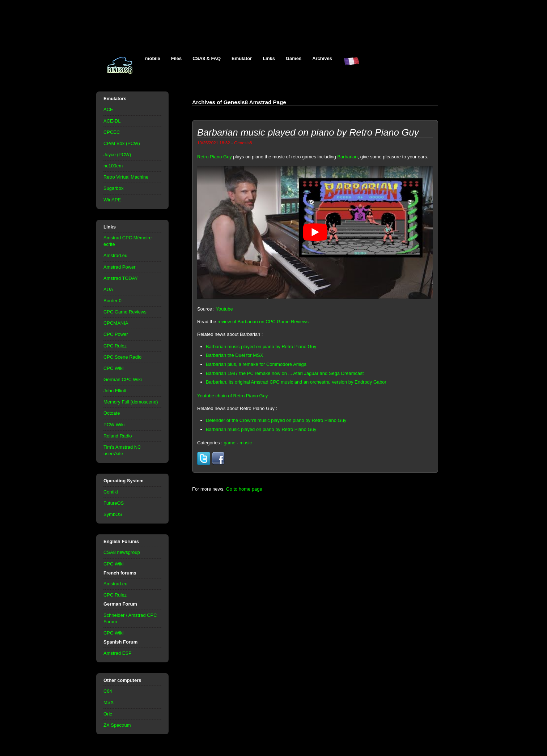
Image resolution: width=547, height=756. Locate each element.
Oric (108, 714)
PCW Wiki (114, 425)
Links (269, 58)
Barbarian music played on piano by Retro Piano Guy (261, 347)
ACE (108, 109)
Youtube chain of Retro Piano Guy (232, 396)
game (229, 443)
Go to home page (244, 489)
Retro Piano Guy (215, 157)
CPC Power (116, 334)
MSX (109, 702)
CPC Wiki (113, 368)
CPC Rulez (115, 346)
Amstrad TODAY (121, 278)
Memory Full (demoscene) (131, 402)
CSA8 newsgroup (122, 552)
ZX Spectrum (117, 725)
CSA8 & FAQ (207, 58)
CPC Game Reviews (125, 312)
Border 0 (113, 301)
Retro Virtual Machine (126, 177)
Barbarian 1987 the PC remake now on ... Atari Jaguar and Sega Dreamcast (285, 373)
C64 (108, 691)
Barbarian (347, 157)
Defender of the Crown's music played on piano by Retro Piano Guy (276, 420)
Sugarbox (113, 188)
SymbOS (113, 514)
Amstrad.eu (115, 255)
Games (294, 58)
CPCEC (112, 132)
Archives (322, 58)
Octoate (112, 413)
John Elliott (115, 391)
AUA (108, 289)
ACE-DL (112, 121)
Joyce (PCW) (117, 155)
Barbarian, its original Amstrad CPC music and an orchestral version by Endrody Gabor (296, 382)
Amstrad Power (120, 267)
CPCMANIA (116, 323)
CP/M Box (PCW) (122, 143)
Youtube (224, 309)
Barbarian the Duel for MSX (234, 355)
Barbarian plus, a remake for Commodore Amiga (256, 364)
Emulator (242, 58)
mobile (153, 58)
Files (177, 58)
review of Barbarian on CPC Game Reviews (263, 322)
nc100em (113, 166)
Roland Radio (118, 436)
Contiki (111, 492)
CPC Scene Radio (122, 357)
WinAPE (112, 200)
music (246, 443)
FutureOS (114, 503)
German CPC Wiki (123, 379)
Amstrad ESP (118, 653)
